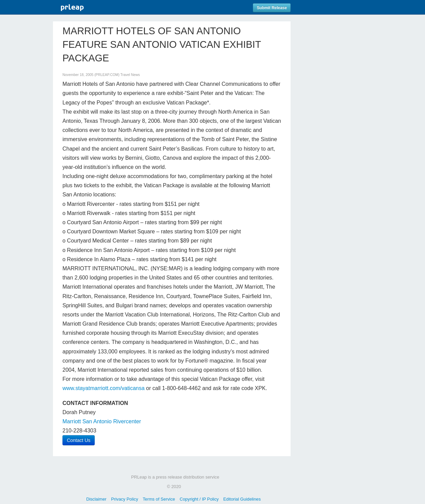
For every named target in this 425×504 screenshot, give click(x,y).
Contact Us (79, 440)
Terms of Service (159, 499)
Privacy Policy (125, 499)
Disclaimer (96, 499)
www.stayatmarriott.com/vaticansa (104, 388)
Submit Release (272, 8)
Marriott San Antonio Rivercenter (102, 421)
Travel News (130, 75)
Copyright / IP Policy (199, 499)
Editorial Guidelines (242, 499)
